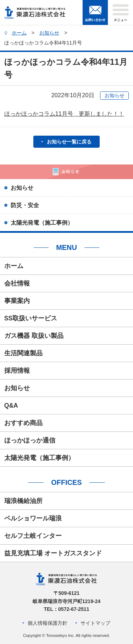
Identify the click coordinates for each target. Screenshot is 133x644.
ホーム (19, 33)
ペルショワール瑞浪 (33, 518)
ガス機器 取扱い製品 (34, 336)
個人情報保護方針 (48, 623)
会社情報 (17, 283)
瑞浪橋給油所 (23, 501)
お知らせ (49, 33)
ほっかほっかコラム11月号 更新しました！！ (64, 114)
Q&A (11, 405)
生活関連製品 (23, 353)
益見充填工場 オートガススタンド (53, 553)
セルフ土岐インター (33, 536)
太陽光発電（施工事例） (42, 222)
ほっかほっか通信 (30, 440)
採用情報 (17, 371)
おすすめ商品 (23, 423)
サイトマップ (95, 623)
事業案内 (17, 301)
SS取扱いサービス (31, 318)
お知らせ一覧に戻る (69, 142)
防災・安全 (25, 205)
